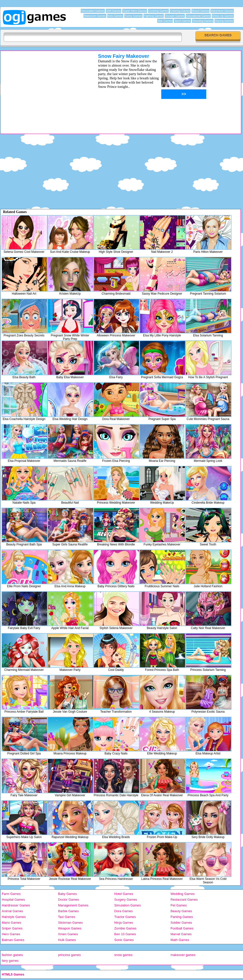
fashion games (12, 955)
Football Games (182, 928)
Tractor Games (125, 917)
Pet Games (179, 905)
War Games (165, 21)
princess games (69, 955)
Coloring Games (180, 11)
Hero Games (11, 934)
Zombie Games (125, 928)
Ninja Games (124, 923)
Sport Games (182, 21)
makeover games (183, 955)
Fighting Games (154, 16)
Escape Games (175, 16)
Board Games (200, 11)
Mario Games (11, 923)
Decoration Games (93, 11)
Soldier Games (181, 923)
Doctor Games (68, 900)
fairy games (10, 961)
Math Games (180, 940)
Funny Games (133, 16)
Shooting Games (203, 21)
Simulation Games (127, 905)
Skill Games (114, 11)
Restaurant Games (184, 900)
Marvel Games (181, 934)
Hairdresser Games (16, 905)
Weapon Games (70, 928)
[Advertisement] (43, 88)
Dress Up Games (223, 16)
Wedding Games (183, 894)
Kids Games (115, 16)
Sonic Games (124, 940)
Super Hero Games (135, 11)
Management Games (73, 905)
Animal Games (12, 911)
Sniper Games (12, 928)
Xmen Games (68, 934)
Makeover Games (95, 16)
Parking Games (182, 917)
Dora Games (123, 911)
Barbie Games (68, 911)
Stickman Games (70, 923)
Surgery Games (126, 900)
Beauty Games (181, 911)
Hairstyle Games (14, 917)
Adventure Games (222, 11)
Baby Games (67, 894)
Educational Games (198, 16)
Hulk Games (67, 940)
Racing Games (224, 21)
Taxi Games (67, 917)
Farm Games (11, 894)
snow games (123, 955)
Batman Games (13, 940)
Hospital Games (13, 900)
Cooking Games (158, 11)
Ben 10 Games (125, 934)
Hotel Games (124, 894)
